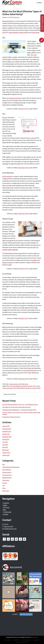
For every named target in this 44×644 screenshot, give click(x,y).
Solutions (6, 503)
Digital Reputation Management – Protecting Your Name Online (19, 410)
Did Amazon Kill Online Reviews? (11, 417)
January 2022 (6, 455)
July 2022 (5, 442)
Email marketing (7, 176)
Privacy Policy (35, 637)
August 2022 (6, 439)
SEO (4, 32)
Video (4, 488)
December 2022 (7, 429)
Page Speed (6, 480)
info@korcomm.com (10, 529)
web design (28, 388)
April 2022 (5, 447)
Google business (14, 384)
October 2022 (6, 434)
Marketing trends (7, 478)
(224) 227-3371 (9, 527)
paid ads (30, 386)
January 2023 (6, 426)
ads (11, 386)
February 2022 (6, 453)
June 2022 (5, 445)
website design (24, 32)
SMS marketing (20, 388)
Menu (40, 3)
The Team (6, 508)
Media (5, 505)
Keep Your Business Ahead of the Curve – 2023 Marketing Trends (20, 405)
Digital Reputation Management (11, 467)
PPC (34, 386)
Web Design (25, 384)
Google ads (24, 386)
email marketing (13, 32)
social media (35, 32)
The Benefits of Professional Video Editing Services (16, 407)
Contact (6, 514)
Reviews (5, 483)
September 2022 (7, 437)
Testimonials (7, 512)
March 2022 (6, 450)
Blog (4, 465)
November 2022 (7, 432)
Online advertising (8, 21)
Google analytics (7, 472)
